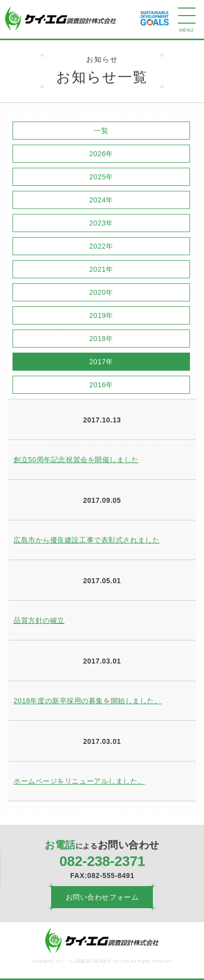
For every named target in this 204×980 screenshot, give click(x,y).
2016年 (101, 385)
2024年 (101, 200)
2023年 (101, 223)
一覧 (101, 131)
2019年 (101, 315)
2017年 (101, 362)
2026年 (101, 154)
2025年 (101, 177)
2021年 (101, 269)
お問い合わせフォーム (102, 897)
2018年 (101, 339)
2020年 (101, 292)
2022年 (101, 246)
